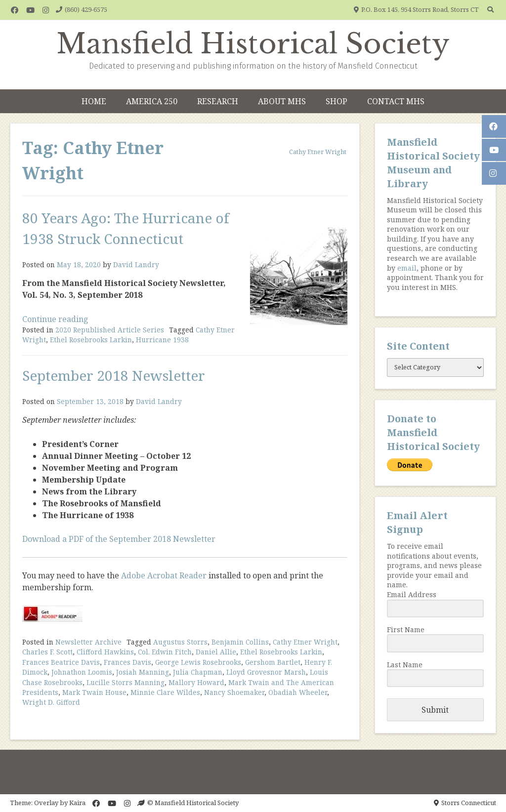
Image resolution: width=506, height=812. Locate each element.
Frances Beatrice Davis (61, 662)
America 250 (152, 101)
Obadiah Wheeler (298, 692)
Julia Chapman (198, 672)
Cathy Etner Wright (305, 642)
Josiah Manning (143, 672)
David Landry (136, 264)
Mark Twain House (94, 692)
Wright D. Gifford (51, 702)
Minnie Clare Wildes (165, 692)
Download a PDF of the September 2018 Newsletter (119, 539)
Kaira (77, 803)
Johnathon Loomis (82, 672)
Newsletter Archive (88, 642)
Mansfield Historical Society (253, 44)
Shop (337, 101)
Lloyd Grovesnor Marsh (266, 672)
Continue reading (55, 319)
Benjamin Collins (240, 642)
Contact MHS (396, 101)
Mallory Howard (196, 682)
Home (94, 101)
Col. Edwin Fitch (165, 652)
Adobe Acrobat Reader (164, 575)
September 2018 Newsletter (114, 375)
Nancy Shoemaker (234, 692)
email (407, 268)
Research (218, 101)
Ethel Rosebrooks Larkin (91, 340)
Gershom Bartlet (273, 662)
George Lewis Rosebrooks (198, 662)
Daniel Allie (216, 652)
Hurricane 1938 (162, 340)
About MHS (282, 101)
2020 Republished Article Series (110, 330)
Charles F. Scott (47, 652)
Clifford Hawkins (105, 652)
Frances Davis (127, 662)
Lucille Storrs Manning (126, 682)
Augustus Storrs (180, 642)
